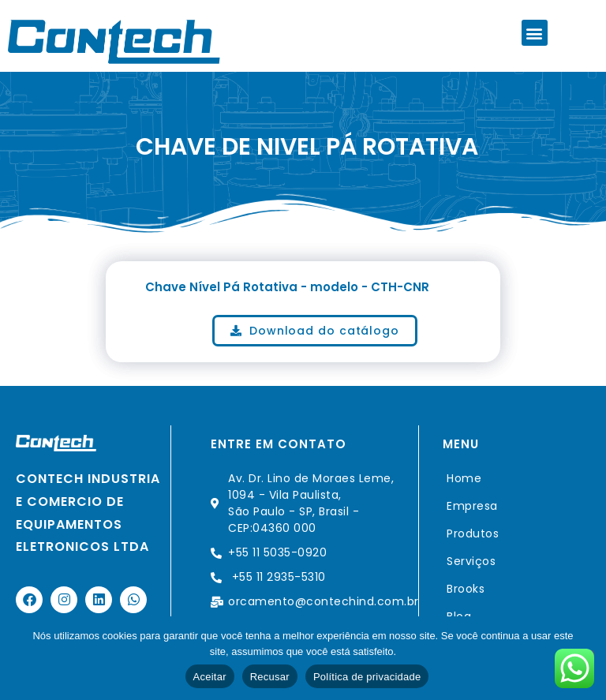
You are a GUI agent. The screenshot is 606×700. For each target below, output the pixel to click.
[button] (535, 33)
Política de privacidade (367, 677)
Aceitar (210, 677)
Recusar (270, 677)
